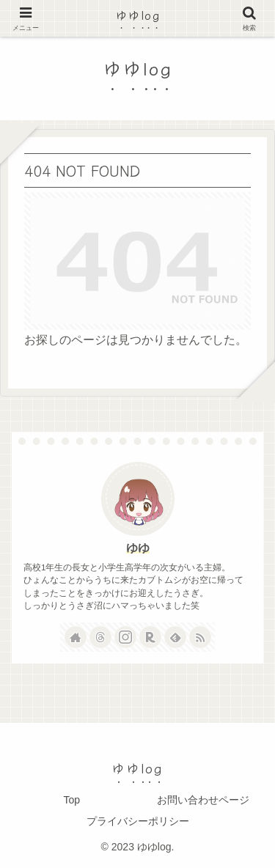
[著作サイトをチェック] (76, 637)
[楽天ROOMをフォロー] (150, 637)
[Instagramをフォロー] (125, 637)
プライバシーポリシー (138, 821)
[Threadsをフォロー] (100, 637)
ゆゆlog (138, 15)
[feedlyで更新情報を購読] (175, 637)
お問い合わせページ (203, 800)
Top (71, 800)
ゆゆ (138, 548)
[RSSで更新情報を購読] (200, 637)
